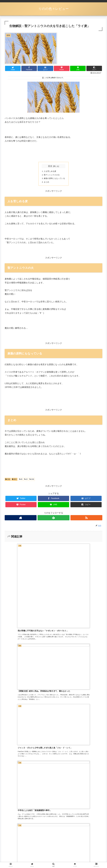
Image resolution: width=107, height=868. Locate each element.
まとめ (46, 183)
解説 (14, 480)
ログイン (9, 827)
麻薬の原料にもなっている (54, 179)
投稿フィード (11, 833)
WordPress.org (12, 845)
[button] (94, 68)
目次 (50, 166)
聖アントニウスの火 (52, 175)
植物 (8, 480)
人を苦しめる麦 (50, 171)
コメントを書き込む (53, 702)
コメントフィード (13, 839)
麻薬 (32, 480)
